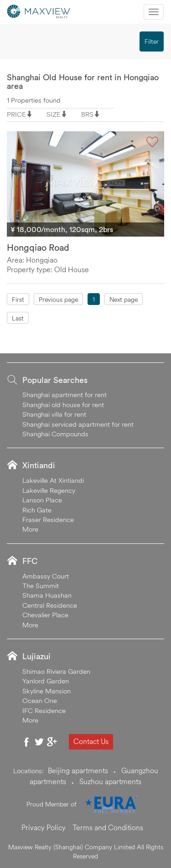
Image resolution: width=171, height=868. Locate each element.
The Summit (41, 586)
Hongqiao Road (38, 247)
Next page (124, 300)
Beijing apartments (78, 770)
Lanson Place (42, 500)
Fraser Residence (48, 519)
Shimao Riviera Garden (56, 671)
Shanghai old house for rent (63, 405)
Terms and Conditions (108, 827)
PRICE (16, 114)
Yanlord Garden (46, 681)
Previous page (58, 300)
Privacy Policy (44, 827)
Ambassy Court (46, 576)
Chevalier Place (45, 615)
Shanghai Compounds (55, 434)
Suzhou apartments (110, 781)
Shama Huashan (47, 595)
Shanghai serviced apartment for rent (78, 424)
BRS (87, 114)
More (30, 529)
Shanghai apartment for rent (65, 395)
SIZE (54, 114)
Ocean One (40, 700)
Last (18, 318)
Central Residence (50, 605)
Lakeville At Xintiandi (53, 480)
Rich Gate (37, 510)
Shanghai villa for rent (54, 414)
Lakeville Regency (49, 490)
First (18, 300)
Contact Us (91, 741)
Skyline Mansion (47, 691)
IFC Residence (44, 710)
